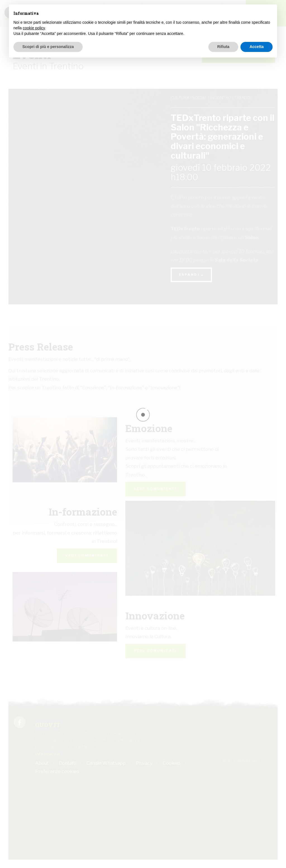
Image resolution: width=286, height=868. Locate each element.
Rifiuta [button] (223, 47)
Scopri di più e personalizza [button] (48, 47)
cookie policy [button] (34, 28)
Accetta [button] (257, 47)
